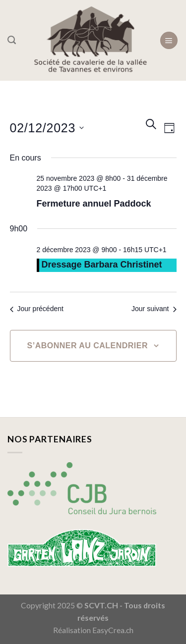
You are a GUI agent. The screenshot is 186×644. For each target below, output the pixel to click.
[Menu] (169, 40)
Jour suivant (154, 309)
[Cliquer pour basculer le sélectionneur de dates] (47, 128)
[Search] (12, 40)
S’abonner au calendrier (88, 346)
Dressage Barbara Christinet (102, 265)
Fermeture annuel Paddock (94, 204)
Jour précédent (37, 309)
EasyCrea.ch (113, 630)
